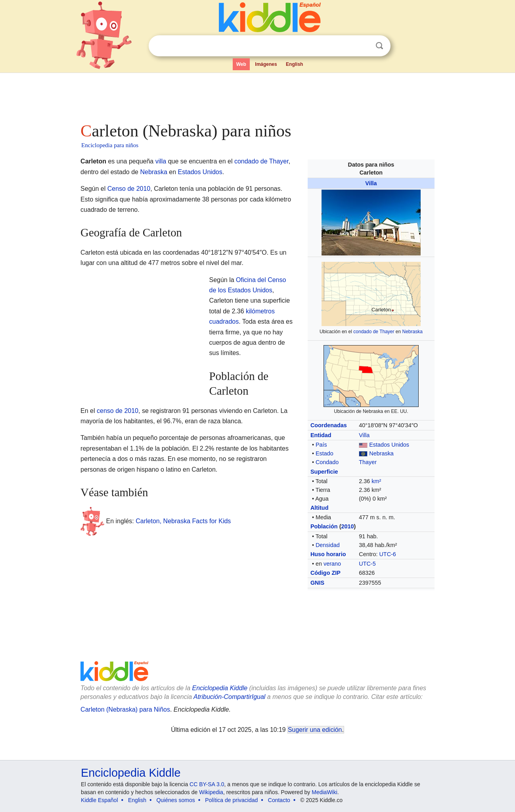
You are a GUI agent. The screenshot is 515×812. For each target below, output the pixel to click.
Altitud (320, 508)
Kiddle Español (99, 800)
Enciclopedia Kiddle (131, 773)
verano (332, 564)
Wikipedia (211, 792)
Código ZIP (325, 573)
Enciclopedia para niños (110, 145)
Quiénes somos (175, 800)
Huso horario (328, 554)
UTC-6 (387, 554)
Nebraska (413, 332)
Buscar (379, 46)
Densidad (328, 545)
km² (376, 481)
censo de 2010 (118, 411)
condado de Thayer (374, 332)
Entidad (321, 435)
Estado (325, 453)
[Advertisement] (257, 95)
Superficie (324, 472)
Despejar (363, 46)
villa (161, 161)
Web (241, 64)
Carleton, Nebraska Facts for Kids (183, 521)
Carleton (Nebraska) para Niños (125, 709)
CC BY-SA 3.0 (207, 784)
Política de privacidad (231, 800)
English (294, 64)
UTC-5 (367, 564)
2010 (347, 526)
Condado (327, 462)
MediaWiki (325, 792)
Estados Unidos (389, 445)
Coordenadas (329, 425)
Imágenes (266, 64)
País (321, 445)
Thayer (368, 462)
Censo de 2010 (129, 189)
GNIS (317, 583)
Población (324, 526)
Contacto (279, 800)
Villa (371, 183)
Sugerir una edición (315, 730)
